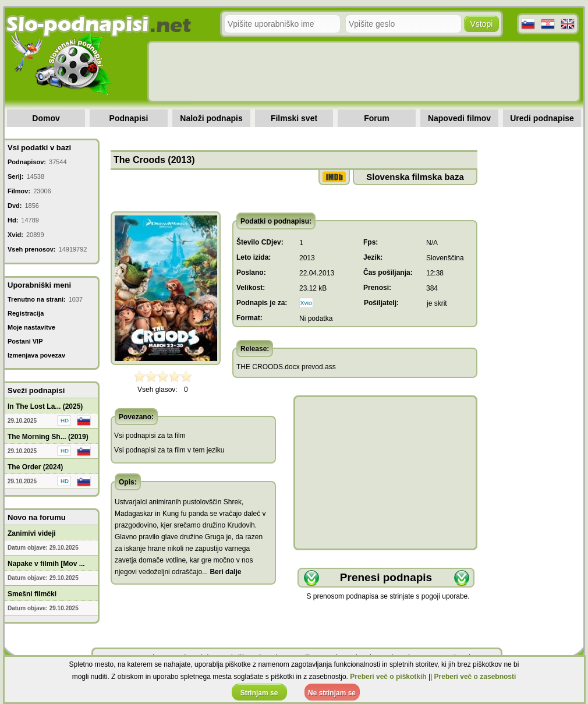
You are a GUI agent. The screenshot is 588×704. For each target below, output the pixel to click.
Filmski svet (294, 118)
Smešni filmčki (32, 594)
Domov (46, 118)
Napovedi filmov (459, 118)
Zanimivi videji (32, 533)
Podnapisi (129, 118)
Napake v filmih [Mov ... (46, 564)
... (222, 572)
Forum (377, 118)
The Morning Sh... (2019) (48, 437)
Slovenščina (445, 258)
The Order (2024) (35, 467)
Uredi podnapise (542, 118)
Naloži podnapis (211, 118)
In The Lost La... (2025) (45, 406)
